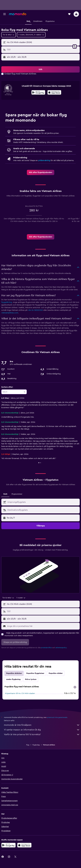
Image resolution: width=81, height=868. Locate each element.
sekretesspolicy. (61, 648)
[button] (4, 14)
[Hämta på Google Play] (38, 93)
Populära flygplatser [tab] (35, 673)
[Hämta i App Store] (54, 93)
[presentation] (54, 92)
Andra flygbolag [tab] (13, 679)
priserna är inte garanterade (57, 717)
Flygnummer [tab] (17, 494)
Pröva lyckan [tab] (31, 679)
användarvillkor (46, 648)
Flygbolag (36, 745)
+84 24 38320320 (35, 310)
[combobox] (9, 35)
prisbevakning (44, 160)
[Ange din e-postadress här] (43, 626)
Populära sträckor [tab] (14, 673)
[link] (41, 172)
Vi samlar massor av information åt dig (42, 730)
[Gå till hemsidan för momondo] (18, 14)
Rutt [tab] (5, 494)
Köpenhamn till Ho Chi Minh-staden (20, 693)
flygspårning (7, 302)
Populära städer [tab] (56, 673)
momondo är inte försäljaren (42, 725)
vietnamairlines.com (10, 313)
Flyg (28, 745)
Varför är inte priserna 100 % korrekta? (42, 734)
